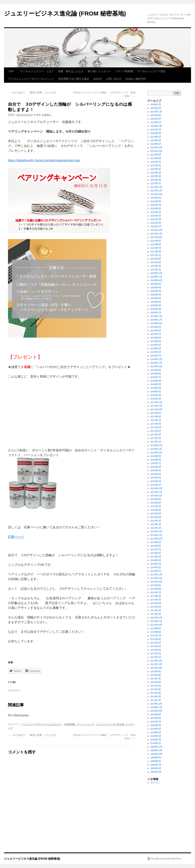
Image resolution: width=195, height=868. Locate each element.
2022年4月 (156, 216)
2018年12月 (156, 359)
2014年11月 (156, 535)
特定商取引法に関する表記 (74, 79)
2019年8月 (156, 331)
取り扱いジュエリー (99, 71)
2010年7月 (156, 722)
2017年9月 (156, 413)
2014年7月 (156, 549)
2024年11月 (156, 126)
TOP (11, 71)
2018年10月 (156, 366)
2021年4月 (156, 259)
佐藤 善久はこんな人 (71, 71)
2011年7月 (156, 679)
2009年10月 (156, 754)
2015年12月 (156, 488)
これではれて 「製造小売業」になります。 (33, 93)
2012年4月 (156, 646)
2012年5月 (156, 643)
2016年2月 (156, 481)
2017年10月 (156, 409)
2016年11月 (156, 449)
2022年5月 (156, 212)
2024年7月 (156, 130)
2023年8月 (156, 158)
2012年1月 (156, 657)
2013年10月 (156, 582)
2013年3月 (156, 607)
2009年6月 (156, 768)
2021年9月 (156, 241)
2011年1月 (156, 700)
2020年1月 (156, 313)
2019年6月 (156, 338)
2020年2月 (156, 309)
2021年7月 (156, 248)
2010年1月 (156, 743)
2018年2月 (156, 395)
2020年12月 (156, 273)
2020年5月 (156, 298)
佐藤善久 (47, 115)
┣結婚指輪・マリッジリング (79, 724)
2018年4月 (156, 388)
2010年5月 (156, 729)
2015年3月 (156, 521)
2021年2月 (156, 266)
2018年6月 (156, 381)
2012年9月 (156, 628)
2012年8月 (156, 632)
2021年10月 (156, 237)
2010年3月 (156, 736)
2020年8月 (156, 287)
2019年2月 (156, 352)
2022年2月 (156, 223)
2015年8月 (156, 503)
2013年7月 (156, 592)
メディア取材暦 (124, 71)
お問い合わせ (114, 79)
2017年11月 (156, 406)
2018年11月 (156, 363)
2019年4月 (156, 345)
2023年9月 (156, 155)
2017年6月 (156, 424)
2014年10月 (156, 539)
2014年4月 (156, 560)
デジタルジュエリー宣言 (151, 71)
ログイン (155, 783)
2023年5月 (156, 169)
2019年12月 (156, 316)
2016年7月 (156, 463)
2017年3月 (156, 435)
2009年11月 (156, 750)
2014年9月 (156, 542)
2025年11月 (156, 112)
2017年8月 (156, 417)
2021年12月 (156, 230)
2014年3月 (156, 564)
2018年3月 (156, 392)
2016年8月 (156, 460)
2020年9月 (156, 284)
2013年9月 (156, 585)
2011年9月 (156, 671)
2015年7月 (156, 506)
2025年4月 (156, 115)
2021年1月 (156, 270)
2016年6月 (156, 467)
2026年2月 (156, 108)
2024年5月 (156, 137)
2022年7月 (156, 205)
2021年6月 (156, 252)
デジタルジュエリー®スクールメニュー (31, 79)
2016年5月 (156, 470)
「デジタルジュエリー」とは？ (36, 71)
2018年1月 (156, 399)
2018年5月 (156, 384)
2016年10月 (156, 453)
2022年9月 (156, 198)
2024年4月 (156, 140)
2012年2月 (156, 653)
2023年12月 (156, 148)
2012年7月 (156, 636)
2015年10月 (156, 496)
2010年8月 (156, 718)
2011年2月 (156, 697)
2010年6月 (156, 725)
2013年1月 (156, 614)
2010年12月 (156, 704)
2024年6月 (156, 133)
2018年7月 (156, 377)
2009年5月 (156, 772)
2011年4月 (156, 689)
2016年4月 (156, 474)
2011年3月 (156, 693)
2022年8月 (156, 201)
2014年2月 (156, 567)
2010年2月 (156, 740)
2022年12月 (156, 187)
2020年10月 (156, 280)
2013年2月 (156, 610)
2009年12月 (156, 747)
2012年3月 (156, 650)
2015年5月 (156, 514)
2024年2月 (156, 144)
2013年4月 (156, 603)
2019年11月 (156, 320)
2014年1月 (156, 571)
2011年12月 (156, 661)
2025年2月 (156, 122)
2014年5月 (156, 557)
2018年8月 (156, 374)
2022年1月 (156, 226)
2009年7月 (156, 765)
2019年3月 (156, 348)
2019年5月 (156, 341)
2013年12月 (156, 575)
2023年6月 (156, 165)
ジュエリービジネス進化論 (110, 724)
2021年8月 (156, 244)
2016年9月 (156, 456)
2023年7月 (156, 162)
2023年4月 (156, 173)
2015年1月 (156, 528)
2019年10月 (156, 323)
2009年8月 (156, 761)
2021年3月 (156, 262)
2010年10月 (156, 711)
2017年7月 (156, 420)
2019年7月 (156, 334)
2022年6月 (156, 209)
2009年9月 (156, 758)
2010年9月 (156, 714)
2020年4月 (156, 302)
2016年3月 (156, 478)
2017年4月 (156, 431)
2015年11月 (156, 492)
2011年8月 (156, 675)
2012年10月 (156, 625)
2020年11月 (156, 277)
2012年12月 (156, 618)
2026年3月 (156, 104)
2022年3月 (156, 219)
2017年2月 (156, 438)
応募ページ (16, 537)
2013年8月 (156, 589)
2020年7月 (156, 291)
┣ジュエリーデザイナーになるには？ (42, 724)
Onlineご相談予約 (136, 79)
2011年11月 (156, 664)
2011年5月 (156, 686)
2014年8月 (156, 546)
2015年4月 (156, 517)
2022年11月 (156, 191)
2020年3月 (156, 305)
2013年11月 (156, 578)
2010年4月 (156, 732)
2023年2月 (156, 180)
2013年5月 (156, 600)
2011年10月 (156, 668)
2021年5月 (156, 255)
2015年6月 (156, 510)
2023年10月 (156, 151)
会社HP (98, 79)
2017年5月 (156, 427)
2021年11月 (156, 234)
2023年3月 (156, 176)
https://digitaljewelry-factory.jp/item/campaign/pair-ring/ (44, 160)
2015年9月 (156, 499)
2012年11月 (156, 621)
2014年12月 (156, 531)
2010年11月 (156, 707)
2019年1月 (156, 356)
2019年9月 (156, 327)
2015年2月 (156, 524)
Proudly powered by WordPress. (167, 859)
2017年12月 (156, 402)
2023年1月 (156, 183)
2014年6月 (156, 553)
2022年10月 (156, 194)
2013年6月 (156, 596)
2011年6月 (156, 682)
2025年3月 (156, 119)
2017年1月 (156, 442)
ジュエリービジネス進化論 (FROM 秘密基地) (65, 13)
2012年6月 (156, 639)
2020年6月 (156, 295)
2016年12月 (156, 445)
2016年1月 (156, 485)
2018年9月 (156, 370)
